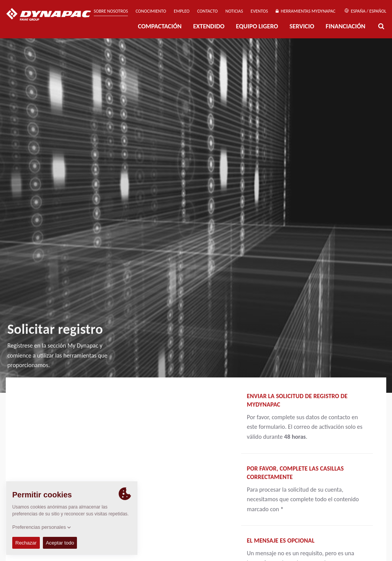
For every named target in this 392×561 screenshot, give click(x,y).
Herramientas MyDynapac (305, 11)
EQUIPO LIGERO (257, 26)
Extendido (209, 26)
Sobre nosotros (111, 11)
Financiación (346, 26)
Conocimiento (151, 11)
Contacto (207, 11)
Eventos (259, 11)
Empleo (182, 11)
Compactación (160, 26)
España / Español (365, 11)
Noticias (234, 11)
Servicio (302, 26)
